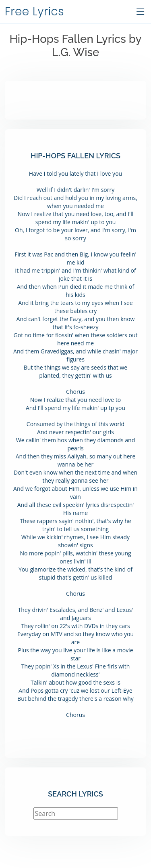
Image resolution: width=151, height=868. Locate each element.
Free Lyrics (34, 12)
